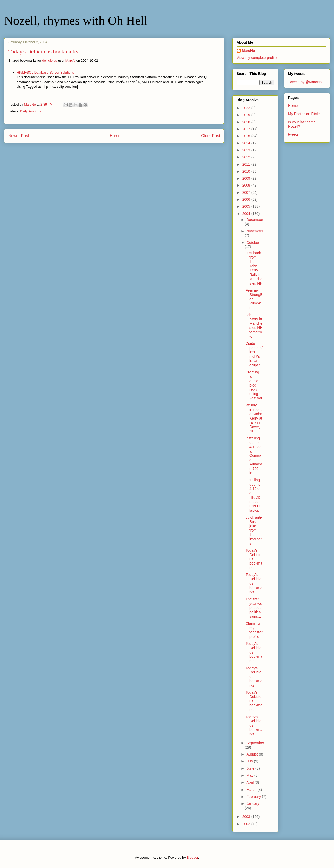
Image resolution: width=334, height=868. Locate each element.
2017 (247, 129)
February (254, 797)
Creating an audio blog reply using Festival (254, 385)
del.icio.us (50, 61)
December (255, 220)
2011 (247, 164)
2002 (247, 824)
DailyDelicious (31, 111)
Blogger (192, 858)
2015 (247, 136)
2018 (247, 122)
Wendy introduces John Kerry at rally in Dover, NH (254, 418)
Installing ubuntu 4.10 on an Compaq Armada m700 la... (254, 455)
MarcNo (248, 51)
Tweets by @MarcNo (305, 82)
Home (115, 136)
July (250, 761)
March (252, 790)
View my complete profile (257, 58)
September (255, 743)
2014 (247, 143)
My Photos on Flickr (304, 114)
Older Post (211, 136)
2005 (247, 206)
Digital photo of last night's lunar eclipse (254, 354)
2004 (247, 214)
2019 (247, 115)
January (253, 803)
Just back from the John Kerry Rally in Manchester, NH (254, 268)
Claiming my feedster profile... (254, 630)
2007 (247, 192)
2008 (247, 185)
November (255, 231)
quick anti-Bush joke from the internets (254, 530)
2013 (247, 150)
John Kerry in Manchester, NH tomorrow (254, 326)
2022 (247, 108)
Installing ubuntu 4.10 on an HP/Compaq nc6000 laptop (254, 495)
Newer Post (19, 136)
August (252, 754)
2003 (247, 817)
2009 (247, 178)
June (251, 768)
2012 (247, 157)
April (250, 782)
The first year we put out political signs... (254, 608)
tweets (293, 134)
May (250, 775)
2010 (247, 171)
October (253, 243)
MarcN (70, 61)
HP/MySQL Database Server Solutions (45, 72)
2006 (247, 199)
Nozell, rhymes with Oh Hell (76, 21)
